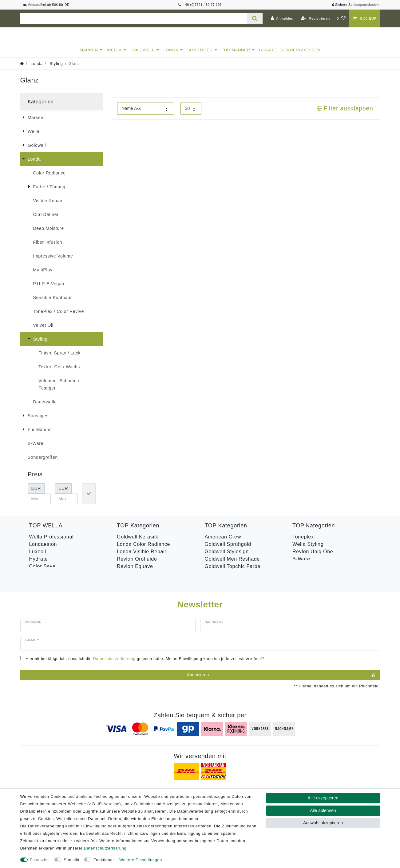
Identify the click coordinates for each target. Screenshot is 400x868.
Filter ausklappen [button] (345, 114)
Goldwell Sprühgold (228, 550)
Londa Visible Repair (142, 557)
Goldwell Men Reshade (232, 564)
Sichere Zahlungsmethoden (355, 5)
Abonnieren (281, 665)
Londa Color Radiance (143, 550)
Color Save (42, 572)
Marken (89, 56)
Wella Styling (308, 550)
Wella (114, 56)
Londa (171, 56)
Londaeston (43, 550)
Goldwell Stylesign (227, 557)
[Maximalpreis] (67, 504)
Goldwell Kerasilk (138, 542)
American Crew (223, 542)
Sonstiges (200, 56)
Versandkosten (293, 788)
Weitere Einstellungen (141, 860)
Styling (56, 69)
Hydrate (39, 564)
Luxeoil (38, 557)
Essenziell (40, 860)
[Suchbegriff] (134, 18)
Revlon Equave (135, 572)
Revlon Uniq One (313, 557)
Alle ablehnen (323, 810)
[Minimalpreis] (39, 504)
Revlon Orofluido (137, 564)
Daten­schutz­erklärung (105, 848)
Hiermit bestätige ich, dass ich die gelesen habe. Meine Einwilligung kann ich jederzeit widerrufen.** (145, 649)
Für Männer (236, 56)
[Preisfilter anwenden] (89, 499)
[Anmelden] (282, 18)
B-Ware (268, 56)
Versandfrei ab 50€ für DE (46, 5)
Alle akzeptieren (323, 798)
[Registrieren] (316, 18)
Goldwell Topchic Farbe (233, 572)
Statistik (71, 860)
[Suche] (255, 18)
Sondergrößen (300, 56)
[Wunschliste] (341, 18)
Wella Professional (51, 542)
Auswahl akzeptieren (323, 823)
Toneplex (303, 542)
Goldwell (143, 56)
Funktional (104, 860)
